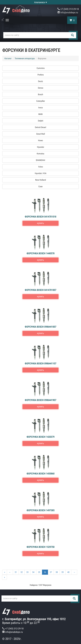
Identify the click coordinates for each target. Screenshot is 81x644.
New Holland (41, 180)
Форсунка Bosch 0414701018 (40, 217)
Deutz (40, 81)
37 (51, 572)
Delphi (41, 121)
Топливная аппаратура (25, 58)
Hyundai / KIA (41, 173)
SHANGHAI (40, 160)
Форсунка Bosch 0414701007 (40, 290)
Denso (41, 88)
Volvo (41, 167)
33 (27, 572)
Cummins (41, 68)
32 (22, 572)
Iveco (40, 108)
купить (40, 223)
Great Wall (41, 134)
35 (39, 572)
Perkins (41, 75)
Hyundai (40, 147)
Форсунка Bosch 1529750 (40, 547)
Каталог (8, 58)
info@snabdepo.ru (68, 12)
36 (45, 572)
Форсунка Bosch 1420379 (40, 437)
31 (16, 572)
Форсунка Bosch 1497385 (40, 510)
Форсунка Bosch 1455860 (40, 474)
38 (57, 572)
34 (33, 572)
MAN (40, 114)
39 (63, 572)
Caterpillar (41, 101)
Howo (40, 140)
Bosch (40, 94)
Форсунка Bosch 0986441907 (40, 400)
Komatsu (40, 154)
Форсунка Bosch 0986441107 (40, 364)
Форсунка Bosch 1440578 (40, 253)
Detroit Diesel (40, 127)
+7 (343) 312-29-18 (68, 9)
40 (68, 572)
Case (40, 186)
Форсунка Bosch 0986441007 (40, 327)
